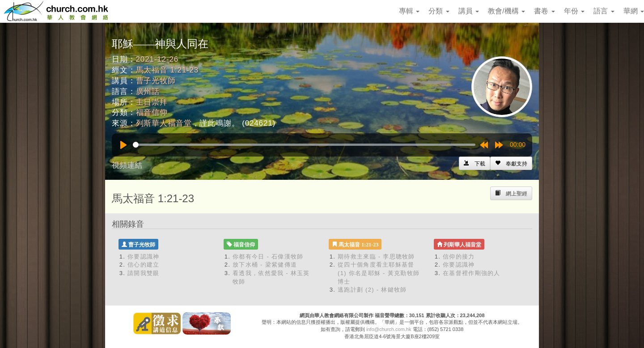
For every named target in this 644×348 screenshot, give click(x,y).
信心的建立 (144, 265)
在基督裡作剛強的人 (472, 273)
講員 (469, 11)
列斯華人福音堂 (164, 123)
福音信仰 (152, 112)
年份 (574, 11)
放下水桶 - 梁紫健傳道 (265, 265)
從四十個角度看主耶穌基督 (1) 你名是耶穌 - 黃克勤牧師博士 (379, 273)
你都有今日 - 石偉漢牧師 (268, 257)
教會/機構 (506, 11)
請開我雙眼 (144, 273)
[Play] (123, 145)
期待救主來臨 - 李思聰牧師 (376, 257)
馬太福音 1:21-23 (167, 70)
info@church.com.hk (389, 329)
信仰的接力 (459, 257)
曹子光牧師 (156, 81)
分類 (439, 11)
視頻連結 (127, 165)
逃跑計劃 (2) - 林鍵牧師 (372, 290)
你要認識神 (144, 257)
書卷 (544, 11)
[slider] (304, 145)
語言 (604, 11)
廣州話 (148, 91)
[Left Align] (511, 163)
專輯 (409, 11)
